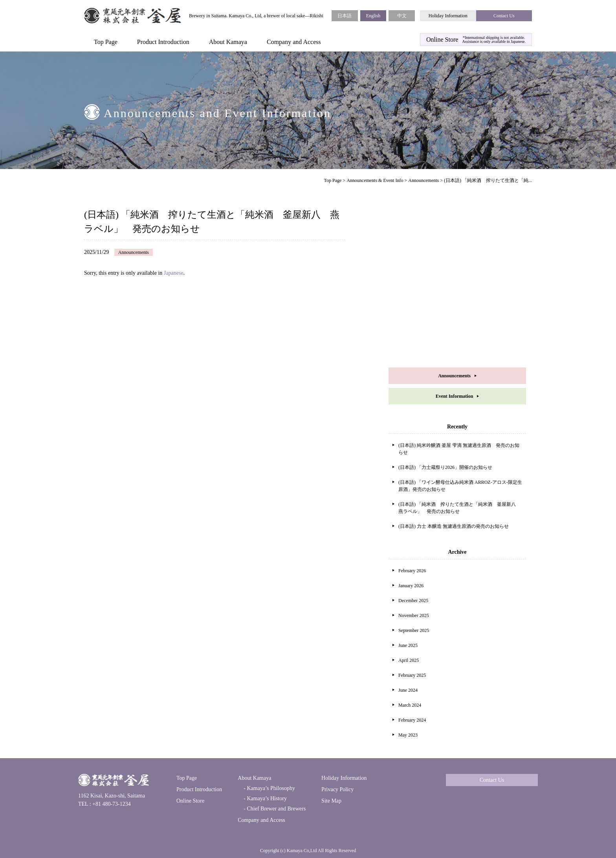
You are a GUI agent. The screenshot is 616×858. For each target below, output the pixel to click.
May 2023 (408, 735)
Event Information (455, 396)
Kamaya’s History (266, 798)
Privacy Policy (337, 789)
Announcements (423, 180)
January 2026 (411, 586)
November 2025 (414, 615)
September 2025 (414, 630)
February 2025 (412, 675)
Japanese (174, 273)
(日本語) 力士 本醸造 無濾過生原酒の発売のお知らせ (454, 526)
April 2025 (409, 660)
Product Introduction (163, 42)
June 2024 (408, 690)
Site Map (331, 801)
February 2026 (412, 571)
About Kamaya (228, 42)
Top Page (106, 42)
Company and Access (294, 42)
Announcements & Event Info (375, 180)
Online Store (190, 801)
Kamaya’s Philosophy (270, 788)
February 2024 (412, 720)
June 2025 (408, 645)
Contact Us (504, 16)
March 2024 (410, 705)
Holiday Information (448, 16)
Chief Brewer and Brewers (276, 809)
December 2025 (413, 601)
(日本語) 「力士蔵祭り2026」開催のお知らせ (445, 467)
